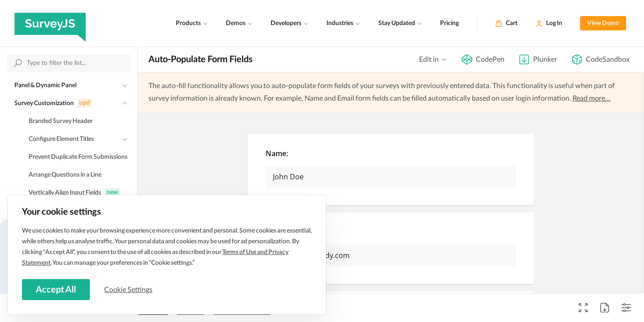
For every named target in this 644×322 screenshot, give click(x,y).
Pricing (449, 23)
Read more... (591, 98)
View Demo (603, 23)
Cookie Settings (129, 289)
